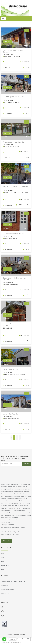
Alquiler (3, 561)
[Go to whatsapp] (4, 639)
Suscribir (26, 464)
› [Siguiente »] (20, 437)
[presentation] (14, 469)
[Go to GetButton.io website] (4, 642)
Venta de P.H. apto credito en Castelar (13, 51)
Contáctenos (7, 541)
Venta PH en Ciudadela (11, 371)
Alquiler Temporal (6, 565)
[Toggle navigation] (3, 19)
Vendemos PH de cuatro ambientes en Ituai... (15, 188)
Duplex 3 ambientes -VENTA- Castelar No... (13, 98)
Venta (3, 557)
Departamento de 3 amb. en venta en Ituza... (15, 280)
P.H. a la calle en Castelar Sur (14, 235)
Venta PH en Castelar (11, 415)
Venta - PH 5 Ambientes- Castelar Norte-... (15, 326)
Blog (2, 570)
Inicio (3, 553)
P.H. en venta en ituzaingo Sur (14, 143)
